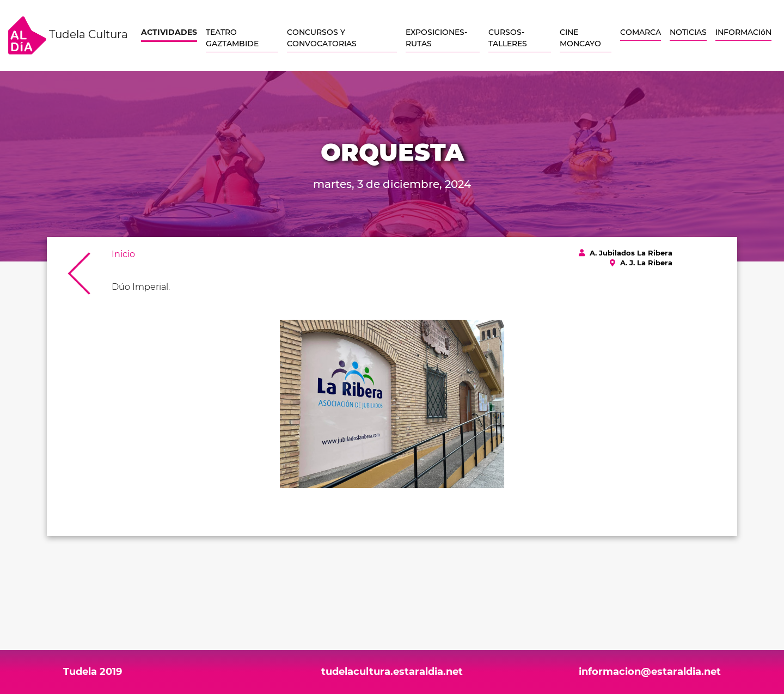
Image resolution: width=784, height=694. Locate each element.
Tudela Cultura (68, 35)
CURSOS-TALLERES (508, 38)
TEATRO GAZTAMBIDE (232, 38)
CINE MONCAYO (580, 38)
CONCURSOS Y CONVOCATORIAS (322, 38)
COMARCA (641, 32)
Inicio (123, 254)
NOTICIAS (688, 32)
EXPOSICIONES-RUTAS (436, 38)
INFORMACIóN (743, 32)
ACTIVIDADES (169, 32)
